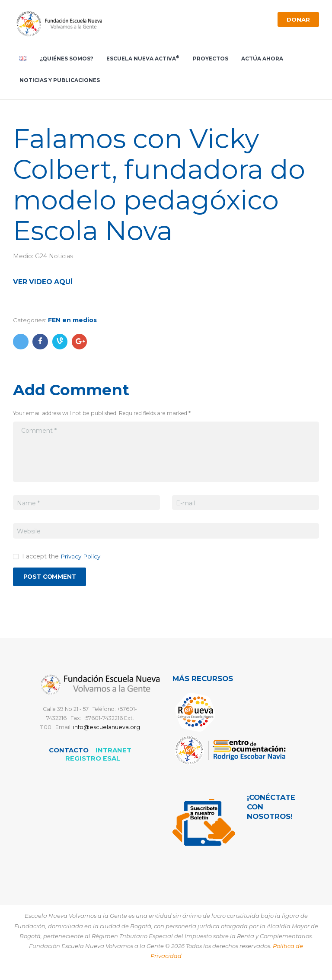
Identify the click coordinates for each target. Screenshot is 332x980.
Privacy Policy (81, 558)
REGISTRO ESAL (93, 761)
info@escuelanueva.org (107, 730)
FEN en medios (73, 322)
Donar (297, 19)
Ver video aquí (45, 284)
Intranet (113, 752)
